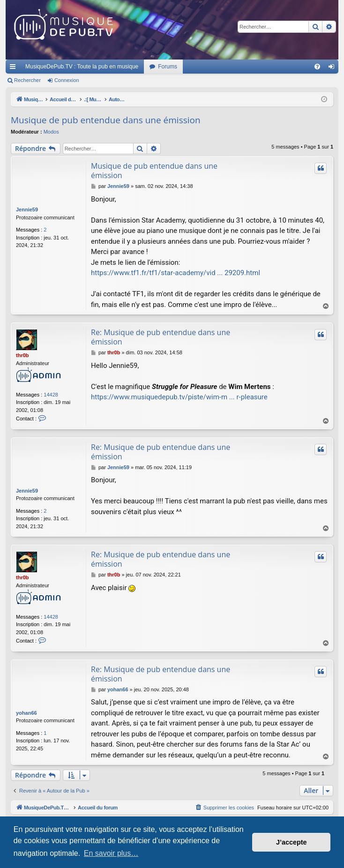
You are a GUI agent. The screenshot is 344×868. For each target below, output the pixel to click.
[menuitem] (317, 67)
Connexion (67, 80)
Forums (168, 67)
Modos (51, 132)
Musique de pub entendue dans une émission (106, 120)
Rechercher (27, 80)
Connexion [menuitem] (333, 68)
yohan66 (26, 713)
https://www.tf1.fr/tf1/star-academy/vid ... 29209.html (176, 273)
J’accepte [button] (292, 842)
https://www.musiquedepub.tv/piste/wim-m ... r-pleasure (179, 397)
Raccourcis (15, 68)
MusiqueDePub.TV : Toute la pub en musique (82, 67)
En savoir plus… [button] (111, 853)
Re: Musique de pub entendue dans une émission (161, 337)
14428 (51, 395)
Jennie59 (27, 210)
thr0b (22, 355)
